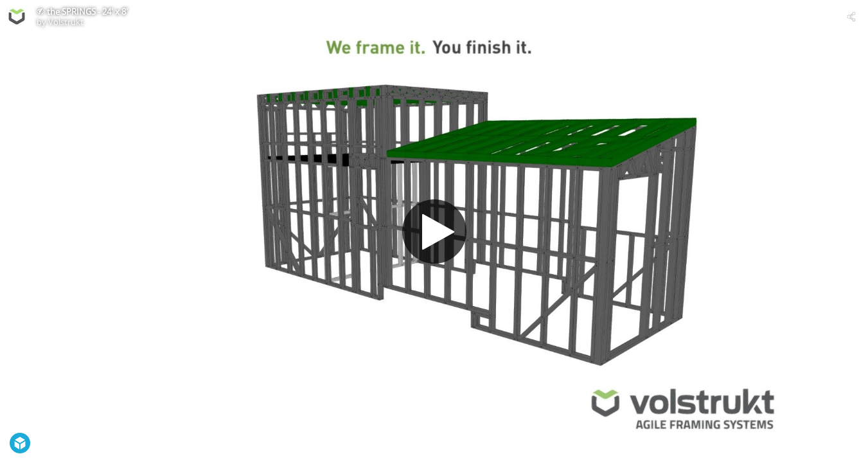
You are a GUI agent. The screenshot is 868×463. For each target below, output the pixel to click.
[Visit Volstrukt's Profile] (17, 17)
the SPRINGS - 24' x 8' (87, 12)
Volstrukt (66, 22)
